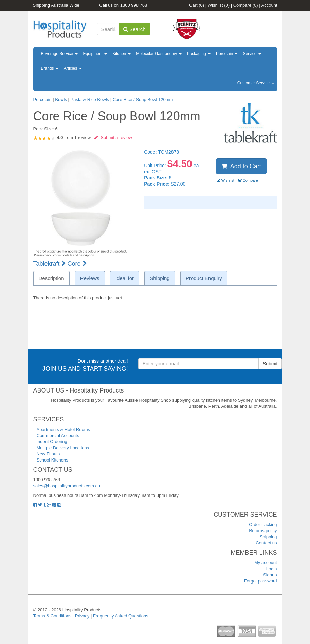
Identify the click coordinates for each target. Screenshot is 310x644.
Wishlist (219, 5)
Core (77, 264)
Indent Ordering (52, 442)
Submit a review (113, 137)
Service (252, 54)
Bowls (61, 99)
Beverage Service (59, 54)
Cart (197, 5)
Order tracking (263, 525)
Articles (73, 68)
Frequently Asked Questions (121, 616)
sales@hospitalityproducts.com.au (67, 486)
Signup (270, 575)
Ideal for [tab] (125, 278)
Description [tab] (51, 278)
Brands (50, 68)
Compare (246, 5)
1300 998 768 (134, 5)
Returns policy (263, 531)
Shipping (268, 537)
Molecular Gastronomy (159, 54)
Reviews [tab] (90, 278)
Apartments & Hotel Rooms (63, 429)
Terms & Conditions (52, 616)
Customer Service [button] (256, 83)
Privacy (82, 616)
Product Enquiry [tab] (204, 278)
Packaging (199, 54)
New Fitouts (48, 454)
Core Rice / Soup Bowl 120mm (143, 99)
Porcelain (227, 54)
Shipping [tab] (160, 278)
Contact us (266, 543)
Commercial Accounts (58, 436)
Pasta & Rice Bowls (90, 99)
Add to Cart (241, 166)
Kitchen (121, 54)
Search (134, 29)
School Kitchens (52, 460)
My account (266, 563)
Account (269, 5)
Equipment (95, 54)
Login (272, 569)
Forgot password (261, 581)
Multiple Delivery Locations (63, 448)
